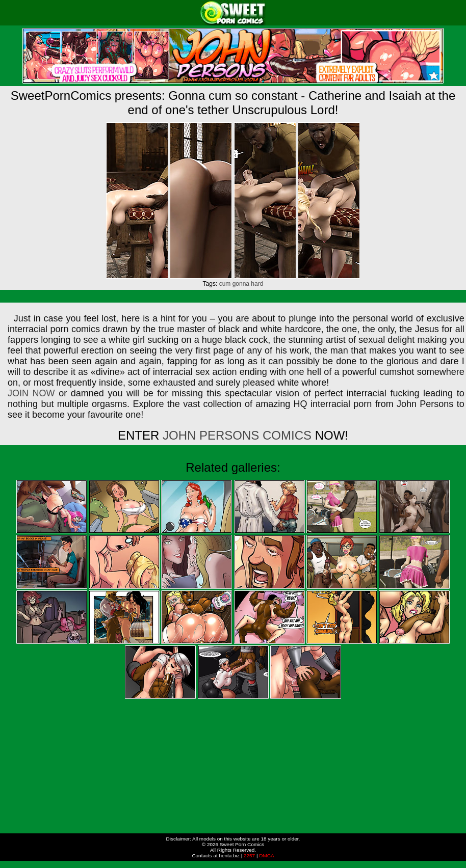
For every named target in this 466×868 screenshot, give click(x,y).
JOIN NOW (31, 393)
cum (225, 284)
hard (257, 284)
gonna (241, 284)
